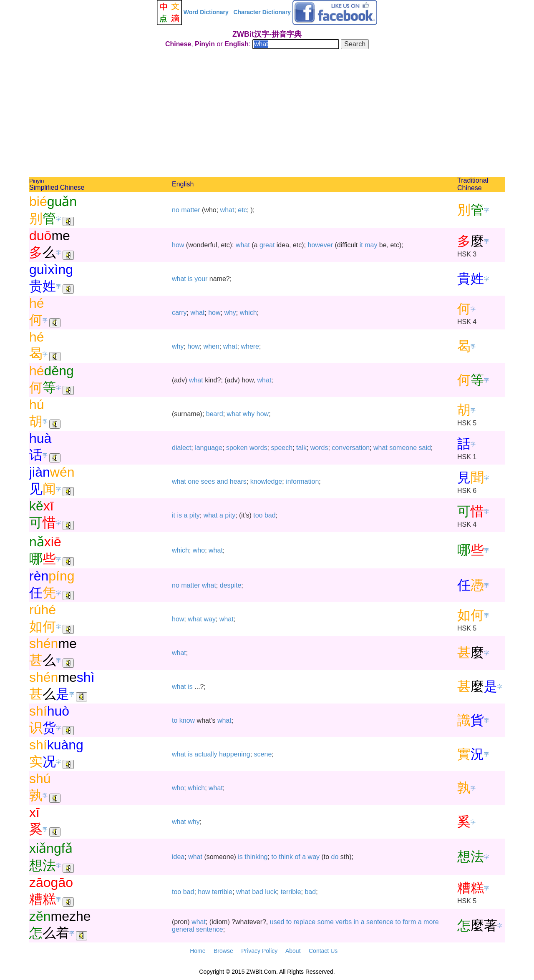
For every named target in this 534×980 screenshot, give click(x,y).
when (212, 346)
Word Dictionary (206, 12)
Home (198, 951)
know (187, 720)
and (223, 481)
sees (208, 481)
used (277, 922)
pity (195, 515)
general (183, 929)
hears (238, 481)
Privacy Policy (259, 951)
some (326, 922)
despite (231, 585)
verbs (344, 922)
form (409, 922)
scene (263, 754)
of (297, 857)
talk (301, 448)
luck (271, 892)
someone (403, 448)
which (248, 313)
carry (179, 313)
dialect (181, 448)
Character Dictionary (262, 12)
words (258, 448)
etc (242, 210)
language (209, 448)
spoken (237, 448)
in (356, 922)
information (302, 481)
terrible (222, 892)
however (320, 245)
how (178, 245)
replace (305, 922)
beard (215, 414)
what (227, 210)
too (258, 515)
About (293, 951)
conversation (351, 448)
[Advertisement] (267, 114)
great (267, 245)
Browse (223, 951)
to (175, 720)
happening (235, 754)
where (250, 346)
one (193, 481)
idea (178, 857)
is (190, 279)
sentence (380, 922)
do (335, 857)
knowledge (266, 481)
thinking (256, 857)
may (371, 245)
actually (206, 754)
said (425, 448)
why (230, 313)
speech (282, 448)
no (176, 210)
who (199, 550)
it (361, 245)
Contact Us (323, 951)
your (201, 279)
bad (270, 515)
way (210, 619)
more (431, 922)
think (286, 857)
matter (190, 210)
